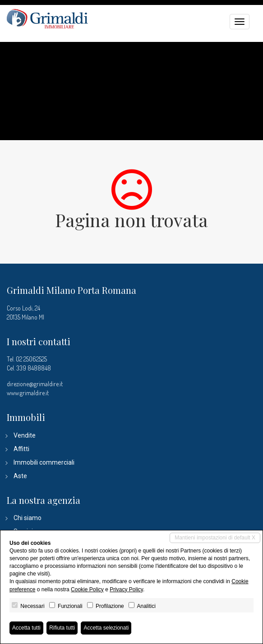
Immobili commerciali (44, 462)
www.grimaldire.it (28, 393)
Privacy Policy (126, 589)
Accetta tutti (26, 628)
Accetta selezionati (106, 628)
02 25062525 (31, 359)
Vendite (25, 435)
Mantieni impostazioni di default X (215, 538)
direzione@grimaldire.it (35, 384)
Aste (20, 476)
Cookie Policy (87, 589)
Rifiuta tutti (62, 628)
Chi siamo (28, 518)
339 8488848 (34, 368)
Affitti (21, 449)
